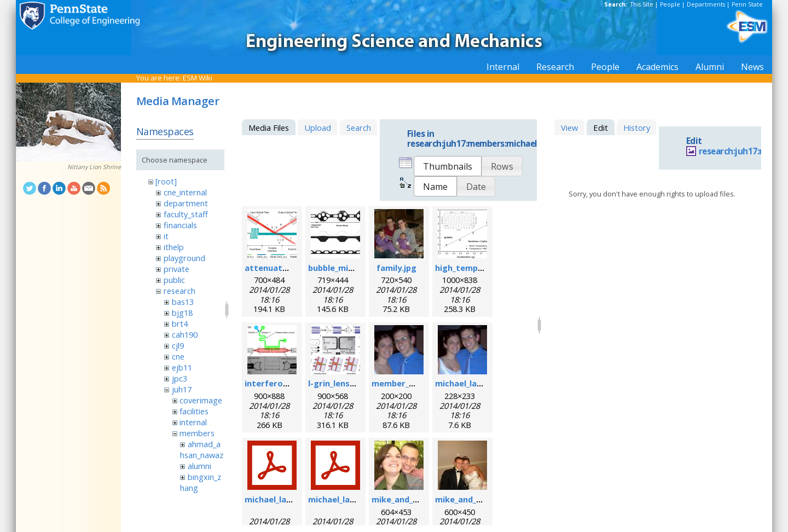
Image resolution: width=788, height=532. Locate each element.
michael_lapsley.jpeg (476, 383)
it (166, 236)
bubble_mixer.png (343, 268)
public (174, 280)
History (637, 128)
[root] (166, 181)
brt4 (180, 323)
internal (193, 422)
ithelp (174, 247)
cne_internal (185, 192)
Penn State (747, 4)
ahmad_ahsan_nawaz (202, 449)
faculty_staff (186, 214)
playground (184, 258)
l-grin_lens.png (338, 383)
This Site (642, 4)
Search (359, 128)
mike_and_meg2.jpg (474, 499)
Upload (318, 128)
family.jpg (396, 268)
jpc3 (179, 378)
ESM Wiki (198, 78)
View (569, 128)
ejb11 (182, 367)
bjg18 (182, 313)
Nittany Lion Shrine (94, 167)
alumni (199, 466)
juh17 (182, 389)
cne (178, 356)
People (670, 4)
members (197, 433)
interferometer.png (285, 383)
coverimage (201, 400)
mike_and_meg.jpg (409, 499)
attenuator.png (277, 268)
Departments (706, 4)
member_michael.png (415, 383)
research (179, 291)
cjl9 (178, 345)
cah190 (185, 334)
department (186, 203)
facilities (194, 411)
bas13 (183, 302)
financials (180, 225)
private (176, 269)
